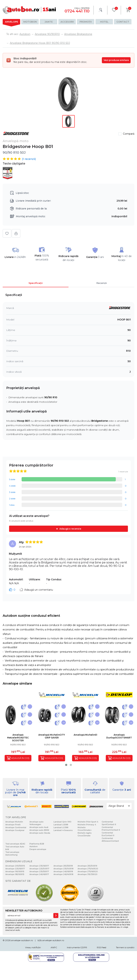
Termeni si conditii (125, 947)
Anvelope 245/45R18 (63, 872)
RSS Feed (102, 947)
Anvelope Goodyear (15, 830)
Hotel (104, 22)
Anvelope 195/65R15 (15, 872)
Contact (123, 22)
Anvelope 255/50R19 (87, 866)
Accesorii (67, 22)
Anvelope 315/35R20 (87, 874)
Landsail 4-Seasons (63, 830)
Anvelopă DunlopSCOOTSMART (119, 736)
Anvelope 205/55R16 (15, 866)
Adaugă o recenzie (70, 529)
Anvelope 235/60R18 (64, 869)
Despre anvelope (38, 849)
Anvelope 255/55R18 (63, 866)
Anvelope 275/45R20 (88, 872)
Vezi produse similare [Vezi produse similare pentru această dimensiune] (116, 60)
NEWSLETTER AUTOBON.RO (24, 911)
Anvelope (12, 22)
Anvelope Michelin (14, 822)
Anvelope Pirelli (13, 825)
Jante (49, 22)
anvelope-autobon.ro (22, 940)
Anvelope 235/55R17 (39, 872)
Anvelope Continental (16, 828)
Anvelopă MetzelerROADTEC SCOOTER (18, 738)
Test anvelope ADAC (15, 844)
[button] (66, 765)
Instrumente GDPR (77, 947)
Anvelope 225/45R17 (15, 869)
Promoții (86, 22)
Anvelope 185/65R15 (15, 874)
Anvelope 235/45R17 (39, 866)
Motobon (30, 22)
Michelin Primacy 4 (87, 825)
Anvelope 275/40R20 (88, 869)
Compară (129, 134)
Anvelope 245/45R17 (39, 874)
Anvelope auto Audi (39, 827)
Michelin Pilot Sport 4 (88, 822)
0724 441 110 (77, 11)
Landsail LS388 (61, 828)
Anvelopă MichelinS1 (85, 735)
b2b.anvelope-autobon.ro (51, 940)
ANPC (54, 947)
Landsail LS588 (61, 825)
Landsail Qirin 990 (62, 822)
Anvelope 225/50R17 (39, 869)
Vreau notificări (33, 947)
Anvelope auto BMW (39, 830)
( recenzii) (29, 159)
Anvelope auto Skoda (40, 833)
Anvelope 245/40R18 (63, 874)
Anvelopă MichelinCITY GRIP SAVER (52, 736)
